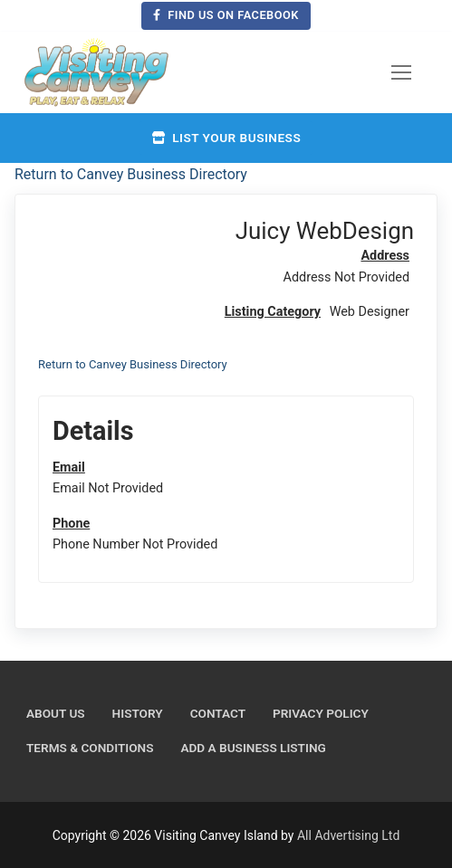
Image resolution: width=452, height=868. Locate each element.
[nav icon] (401, 72)
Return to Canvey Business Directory (131, 174)
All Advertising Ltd (348, 835)
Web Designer (370, 312)
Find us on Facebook (226, 15)
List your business (226, 138)
